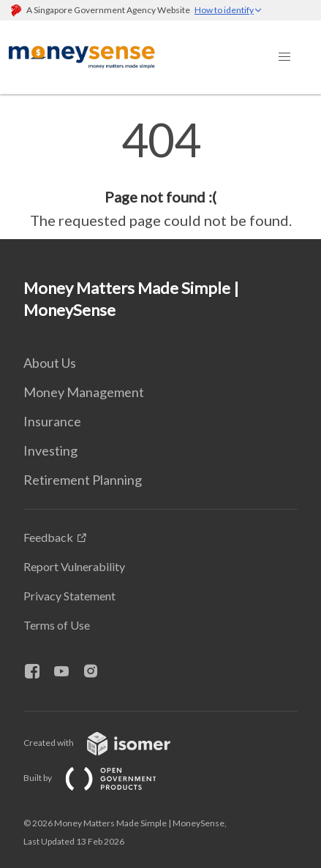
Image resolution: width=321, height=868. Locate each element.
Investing (50, 450)
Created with (109, 743)
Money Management (84, 392)
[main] (160, 174)
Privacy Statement (69, 596)
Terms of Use (57, 625)
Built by (102, 778)
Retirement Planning (83, 480)
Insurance (52, 421)
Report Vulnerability (74, 566)
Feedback (48, 537)
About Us (50, 363)
